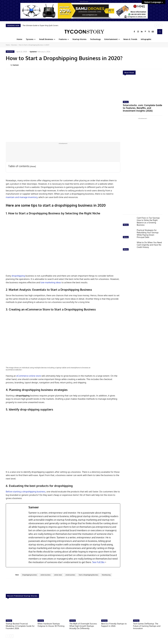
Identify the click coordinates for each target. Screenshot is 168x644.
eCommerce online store (29, 376)
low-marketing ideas (51, 282)
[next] (161, 25)
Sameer (16, 65)
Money (126, 102)
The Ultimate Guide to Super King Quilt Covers (40, 25)
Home (8, 45)
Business (14, 45)
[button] (160, 32)
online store (58, 575)
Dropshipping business (30, 575)
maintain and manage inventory (22, 197)
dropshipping (18, 276)
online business (46, 575)
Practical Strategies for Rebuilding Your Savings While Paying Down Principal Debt (148, 232)
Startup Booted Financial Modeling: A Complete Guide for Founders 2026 (20, 626)
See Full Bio (98, 562)
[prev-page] (7, 636)
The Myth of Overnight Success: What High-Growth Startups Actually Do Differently (83, 626)
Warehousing (106, 575)
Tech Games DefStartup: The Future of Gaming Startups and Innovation (147, 626)
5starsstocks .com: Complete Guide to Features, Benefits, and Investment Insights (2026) (142, 107)
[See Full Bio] (106, 562)
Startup (9, 621)
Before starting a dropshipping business (26, 492)
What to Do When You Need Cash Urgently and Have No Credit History (149, 243)
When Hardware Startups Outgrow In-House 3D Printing (51, 625)
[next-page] (12, 636)
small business (70, 575)
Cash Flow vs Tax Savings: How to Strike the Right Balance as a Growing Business (148, 220)
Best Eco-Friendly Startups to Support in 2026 (114, 625)
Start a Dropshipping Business (88, 575)
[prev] (156, 25)
